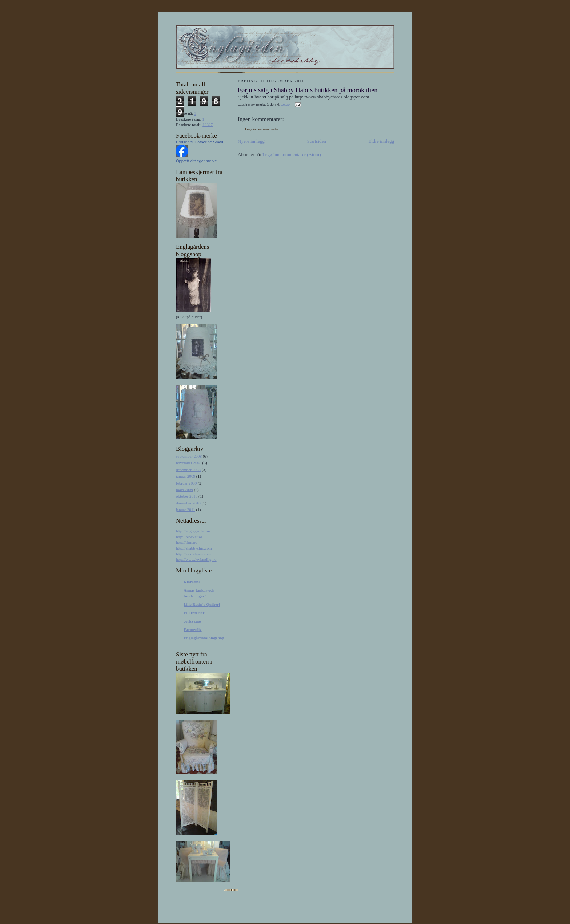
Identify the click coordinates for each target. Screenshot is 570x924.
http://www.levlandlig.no (196, 559)
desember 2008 (188, 470)
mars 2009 (184, 490)
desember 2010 (188, 503)
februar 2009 (186, 483)
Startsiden (317, 141)
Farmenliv (193, 629)
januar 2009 (186, 476)
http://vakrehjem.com (193, 554)
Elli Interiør (194, 613)
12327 (208, 125)
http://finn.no (187, 542)
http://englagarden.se (193, 531)
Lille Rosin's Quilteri (202, 604)
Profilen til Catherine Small (200, 142)
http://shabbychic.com (194, 548)
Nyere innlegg (251, 141)
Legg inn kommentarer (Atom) (292, 155)
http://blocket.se (189, 537)
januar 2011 (186, 510)
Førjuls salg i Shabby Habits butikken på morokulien (308, 90)
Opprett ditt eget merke (196, 161)
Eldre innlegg (381, 141)
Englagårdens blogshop (204, 638)
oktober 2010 (187, 496)
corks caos (192, 621)
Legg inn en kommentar (262, 129)
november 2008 (189, 463)
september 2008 (189, 456)
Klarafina (192, 582)
